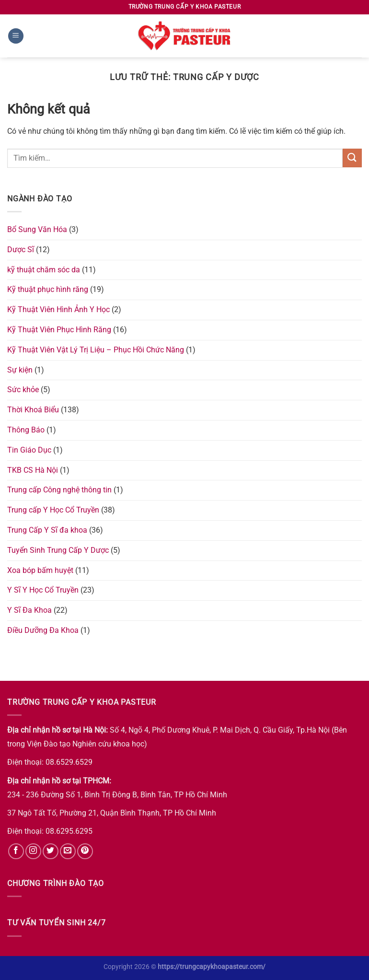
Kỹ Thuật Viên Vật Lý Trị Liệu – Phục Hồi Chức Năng (96, 350)
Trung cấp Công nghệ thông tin (59, 490)
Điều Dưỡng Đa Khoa (43, 630)
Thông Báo (26, 430)
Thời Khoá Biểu (33, 410)
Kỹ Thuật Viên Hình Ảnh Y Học (58, 309)
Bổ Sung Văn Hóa (37, 229)
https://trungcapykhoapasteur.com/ (212, 967)
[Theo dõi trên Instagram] (33, 851)
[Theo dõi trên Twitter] (51, 851)
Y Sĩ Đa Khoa (29, 610)
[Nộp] (352, 158)
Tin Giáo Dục (29, 450)
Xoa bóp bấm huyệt (40, 570)
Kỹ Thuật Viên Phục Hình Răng (59, 330)
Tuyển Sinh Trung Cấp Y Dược (58, 550)
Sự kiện (20, 370)
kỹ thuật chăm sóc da (44, 270)
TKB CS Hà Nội (33, 470)
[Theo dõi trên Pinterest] (85, 851)
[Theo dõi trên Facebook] (16, 851)
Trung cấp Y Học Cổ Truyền (53, 510)
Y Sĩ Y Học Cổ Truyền (43, 590)
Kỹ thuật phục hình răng (48, 289)
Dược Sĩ (21, 250)
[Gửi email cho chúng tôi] (68, 851)
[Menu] (16, 36)
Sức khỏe (23, 390)
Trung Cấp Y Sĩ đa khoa (47, 530)
